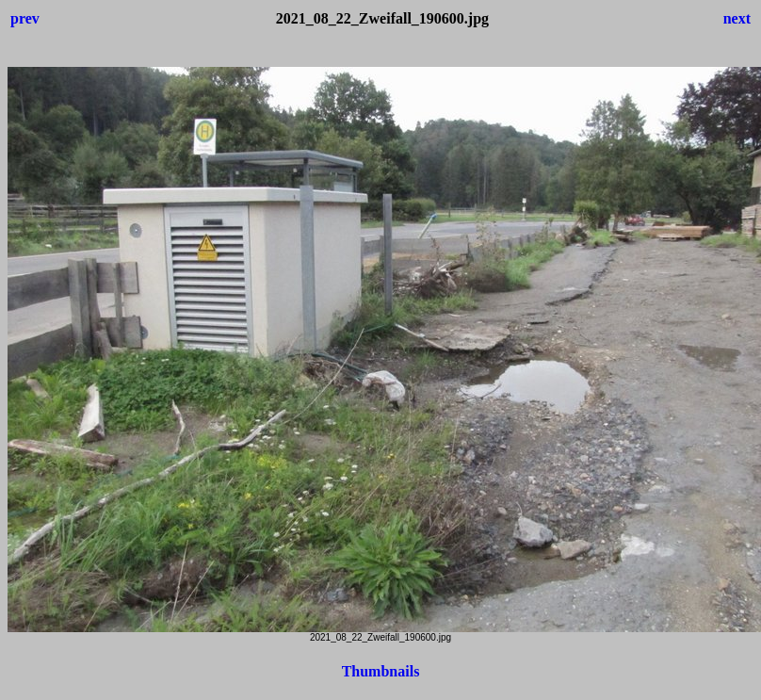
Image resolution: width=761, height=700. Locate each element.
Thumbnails (381, 671)
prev (25, 18)
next (737, 18)
